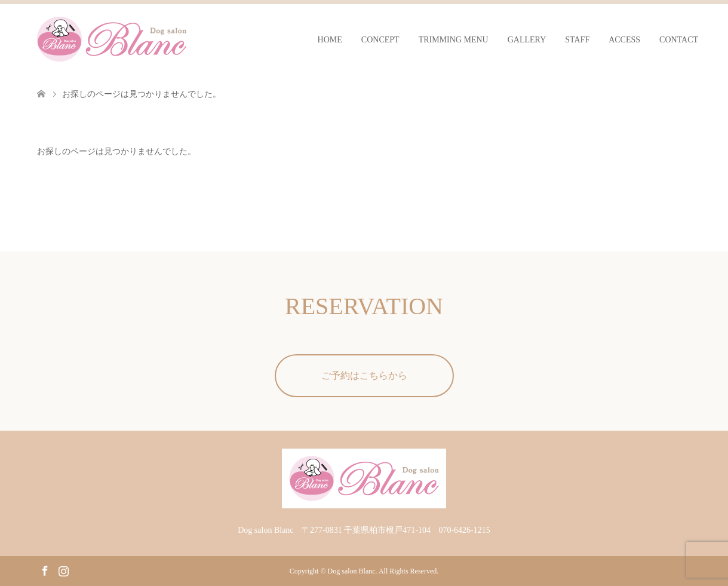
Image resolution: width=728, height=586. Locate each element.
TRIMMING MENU (454, 40)
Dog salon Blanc (352, 571)
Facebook (45, 570)
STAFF (577, 40)
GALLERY (527, 40)
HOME (330, 40)
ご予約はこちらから (364, 375)
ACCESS (624, 40)
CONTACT (679, 40)
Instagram (63, 570)
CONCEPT (380, 40)
